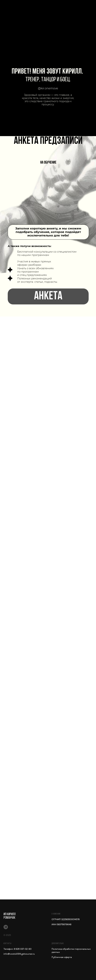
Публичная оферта (62, 957)
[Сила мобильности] (6, 927)
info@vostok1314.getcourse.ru (19, 954)
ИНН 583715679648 (61, 924)
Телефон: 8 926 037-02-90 (17, 949)
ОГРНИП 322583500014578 (66, 919)
